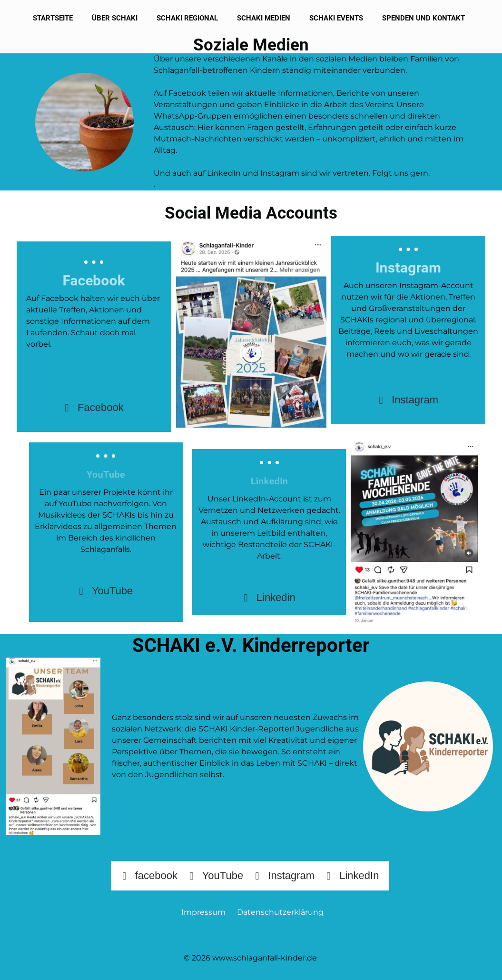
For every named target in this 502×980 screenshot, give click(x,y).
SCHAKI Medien (264, 18)
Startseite (53, 18)
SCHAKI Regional (187, 18)
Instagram (408, 400)
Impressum (206, 912)
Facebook (94, 408)
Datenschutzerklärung (280, 912)
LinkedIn (352, 876)
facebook (150, 876)
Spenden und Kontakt (423, 18)
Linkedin (269, 598)
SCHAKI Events (336, 18)
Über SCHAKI (115, 18)
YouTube (106, 591)
